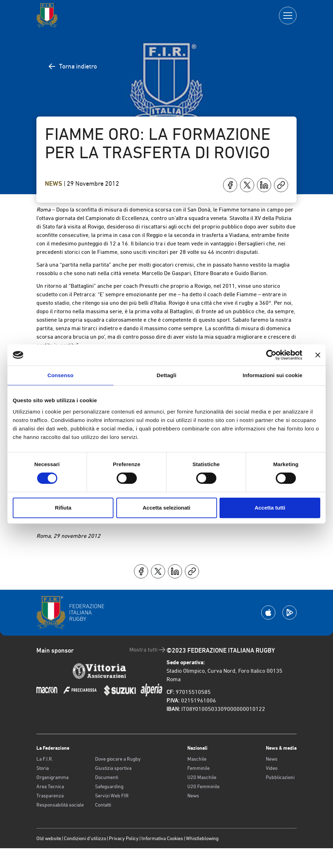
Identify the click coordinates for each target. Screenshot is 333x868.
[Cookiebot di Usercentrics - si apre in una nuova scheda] (271, 355)
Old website (49, 838)
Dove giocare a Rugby (118, 759)
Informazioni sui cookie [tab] (273, 375)
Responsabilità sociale (60, 805)
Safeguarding (109, 786)
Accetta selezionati (166, 508)
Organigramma (52, 777)
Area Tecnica (50, 786)
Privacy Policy (124, 838)
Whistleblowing (202, 838)
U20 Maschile (202, 777)
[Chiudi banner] (318, 355)
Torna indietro (72, 66)
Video (272, 768)
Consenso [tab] (60, 375)
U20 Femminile (203, 786)
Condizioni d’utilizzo (85, 838)
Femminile (198, 768)
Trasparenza (50, 796)
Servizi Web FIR (112, 796)
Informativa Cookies (162, 838)
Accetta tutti (270, 508)
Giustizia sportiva (113, 768)
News (54, 184)
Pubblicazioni (280, 777)
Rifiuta (63, 508)
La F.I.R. (45, 759)
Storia (43, 768)
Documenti (107, 777)
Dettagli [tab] (166, 375)
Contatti (103, 805)
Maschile (197, 759)
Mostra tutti (148, 650)
